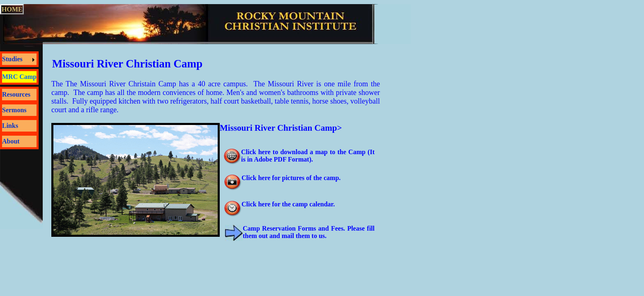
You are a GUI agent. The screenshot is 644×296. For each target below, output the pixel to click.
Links (10, 126)
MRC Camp (19, 77)
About (11, 141)
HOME (12, 9)
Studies (12, 59)
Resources (16, 94)
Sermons (14, 110)
